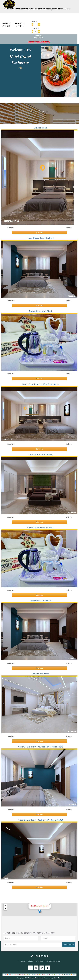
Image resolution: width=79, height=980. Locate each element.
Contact (67, 8)
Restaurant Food (44, 8)
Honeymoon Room (40, 673)
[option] (59, 71)
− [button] (5, 908)
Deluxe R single (40, 127)
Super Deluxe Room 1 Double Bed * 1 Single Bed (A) (41, 746)
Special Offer (57, 8)
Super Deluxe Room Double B (40, 237)
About (12, 8)
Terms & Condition (52, 960)
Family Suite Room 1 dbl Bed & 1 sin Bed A (41, 383)
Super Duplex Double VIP (40, 600)
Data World (58, 977)
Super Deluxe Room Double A (40, 527)
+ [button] (5, 905)
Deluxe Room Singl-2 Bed (40, 310)
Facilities (33, 8)
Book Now (39, 232)
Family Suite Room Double (40, 454)
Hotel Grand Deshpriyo (35, 977)
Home (7, 8)
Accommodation (22, 8)
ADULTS (35, 21)
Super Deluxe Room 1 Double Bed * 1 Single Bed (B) (41, 819)
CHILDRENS (36, 27)
